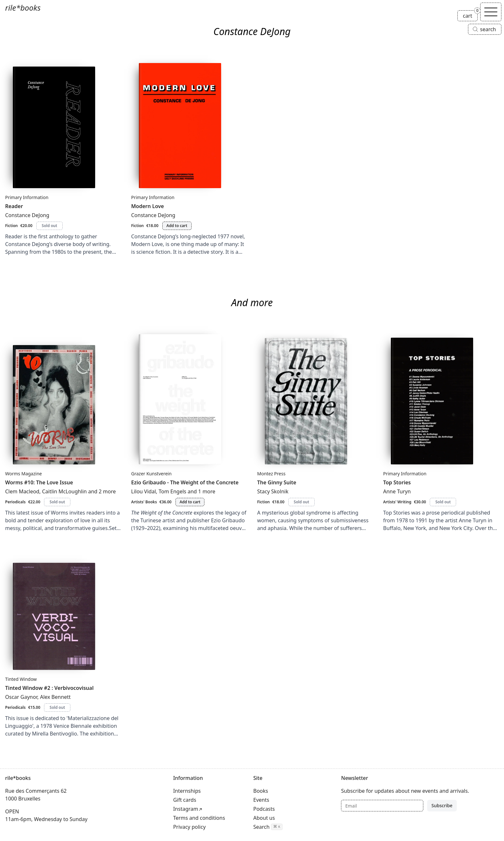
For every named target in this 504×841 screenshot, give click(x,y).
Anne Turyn (397, 491)
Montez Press (271, 474)
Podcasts (264, 809)
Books (261, 791)
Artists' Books (144, 502)
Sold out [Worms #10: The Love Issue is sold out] (57, 502)
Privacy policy (189, 827)
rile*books (23, 8)
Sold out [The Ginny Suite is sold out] (301, 502)
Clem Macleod (22, 491)
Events (261, 800)
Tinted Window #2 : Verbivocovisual (49, 688)
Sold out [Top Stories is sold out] (443, 502)
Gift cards (185, 800)
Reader (14, 206)
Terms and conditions (199, 818)
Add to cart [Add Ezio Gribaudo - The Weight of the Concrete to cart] (190, 502)
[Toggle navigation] (491, 12)
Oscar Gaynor (21, 697)
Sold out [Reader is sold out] (50, 226)
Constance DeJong (27, 215)
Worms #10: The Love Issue (39, 482)
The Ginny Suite (277, 482)
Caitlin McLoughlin (64, 491)
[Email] (382, 806)
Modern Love (148, 206)
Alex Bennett (55, 697)
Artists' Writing (397, 502)
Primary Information (27, 197)
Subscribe (442, 805)
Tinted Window (21, 679)
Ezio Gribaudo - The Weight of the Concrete (185, 482)
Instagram (186, 809)
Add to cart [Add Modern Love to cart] (177, 226)
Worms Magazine (23, 474)
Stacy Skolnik (273, 491)
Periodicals (15, 502)
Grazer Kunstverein (151, 474)
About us (264, 818)
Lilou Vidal (144, 491)
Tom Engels (173, 491)
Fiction (11, 226)
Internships (187, 791)
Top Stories (397, 482)
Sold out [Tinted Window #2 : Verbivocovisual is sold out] (57, 707)
